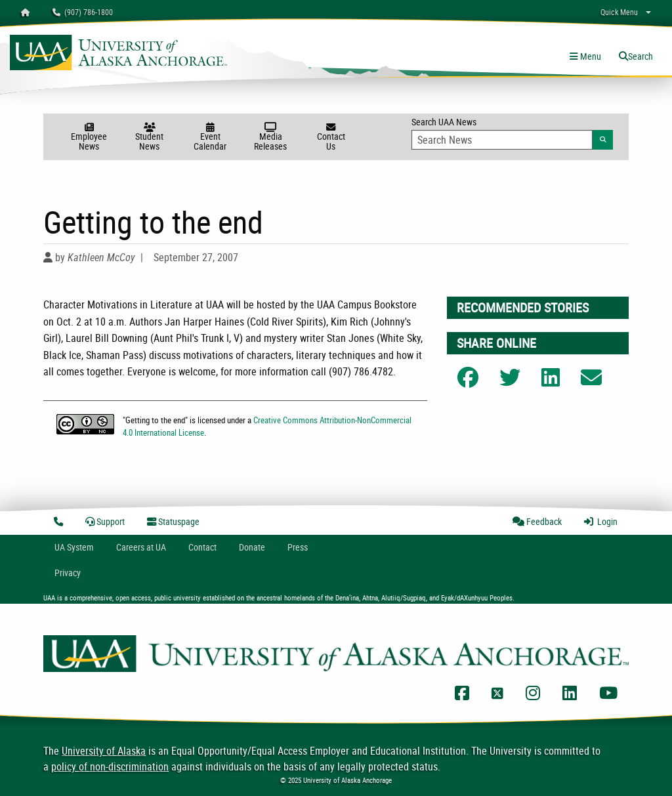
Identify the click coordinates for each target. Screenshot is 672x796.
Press (298, 547)
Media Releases (270, 137)
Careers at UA (141, 547)
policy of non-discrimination (110, 766)
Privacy (68, 573)
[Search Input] (502, 140)
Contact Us (331, 137)
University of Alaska (104, 751)
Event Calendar (210, 137)
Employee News (89, 137)
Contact (202, 547)
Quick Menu (619, 12)
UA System (74, 547)
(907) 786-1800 (83, 12)
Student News (150, 137)
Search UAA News (512, 133)
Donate (252, 547)
